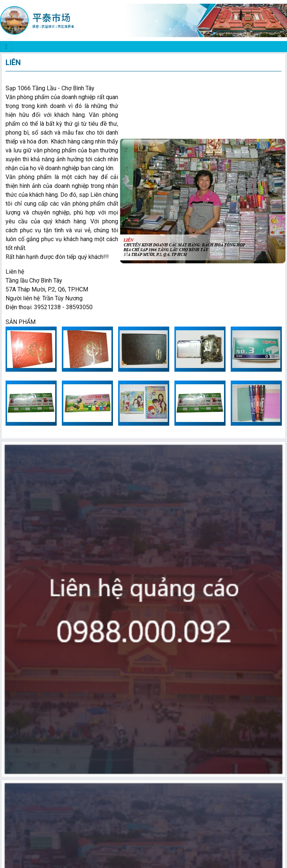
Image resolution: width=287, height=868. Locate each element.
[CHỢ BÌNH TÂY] (6, 47)
